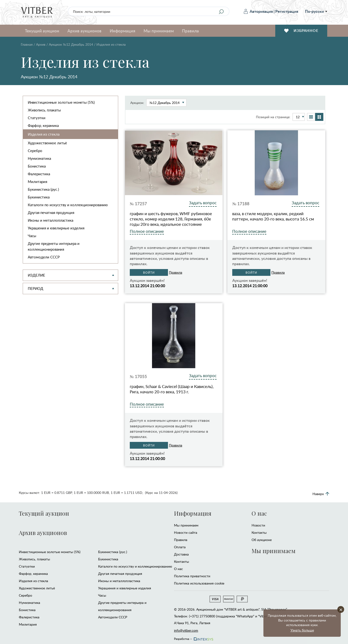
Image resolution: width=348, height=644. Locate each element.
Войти (149, 272)
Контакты (181, 561)
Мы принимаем (159, 31)
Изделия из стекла (44, 134)
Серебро (35, 151)
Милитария (37, 182)
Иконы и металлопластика (51, 220)
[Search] (221, 12)
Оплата (180, 547)
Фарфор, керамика (43, 125)
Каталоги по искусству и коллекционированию (68, 205)
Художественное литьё (47, 143)
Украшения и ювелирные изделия (56, 228)
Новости (258, 525)
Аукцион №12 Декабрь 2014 (71, 44)
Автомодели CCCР (44, 257)
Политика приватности (192, 576)
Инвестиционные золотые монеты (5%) (61, 102)
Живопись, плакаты (44, 110)
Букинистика (39, 197)
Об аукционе (262, 540)
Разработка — (193, 637)
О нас (178, 569)
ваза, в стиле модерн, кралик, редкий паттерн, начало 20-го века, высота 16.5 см (273, 216)
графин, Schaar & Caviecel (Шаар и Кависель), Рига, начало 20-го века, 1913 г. (172, 389)
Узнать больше (302, 630)
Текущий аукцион (42, 31)
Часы (32, 236)
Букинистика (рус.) (43, 189)
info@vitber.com (186, 630)
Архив (41, 44)
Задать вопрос (203, 203)
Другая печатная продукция (51, 212)
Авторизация (258, 11)
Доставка (181, 554)
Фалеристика (39, 174)
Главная (27, 44)
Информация (123, 31)
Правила (190, 31)
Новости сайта (186, 532)
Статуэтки (37, 118)
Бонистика (37, 166)
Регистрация (287, 11)
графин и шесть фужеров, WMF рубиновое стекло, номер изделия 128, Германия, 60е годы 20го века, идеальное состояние (171, 219)
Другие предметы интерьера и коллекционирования (54, 246)
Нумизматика (39, 158)
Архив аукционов (84, 31)
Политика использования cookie (199, 583)
